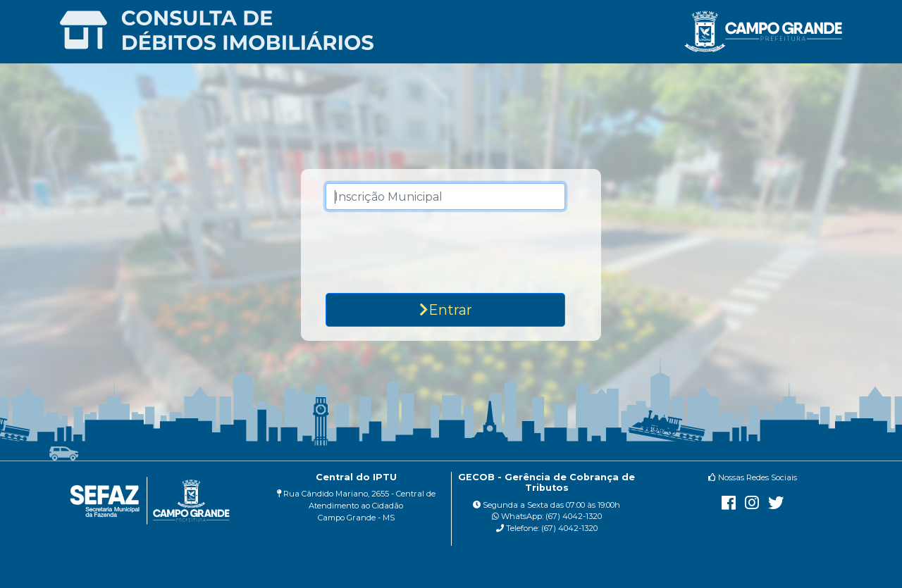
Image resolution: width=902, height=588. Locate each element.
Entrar (446, 310)
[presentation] (450, 251)
